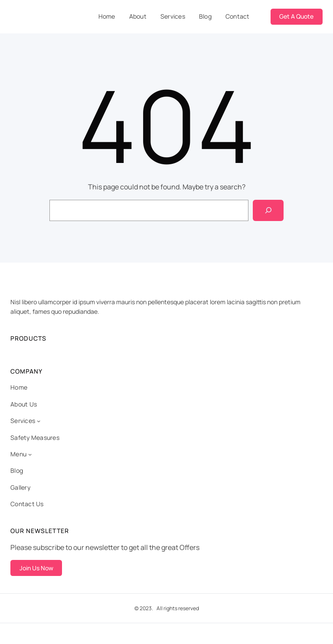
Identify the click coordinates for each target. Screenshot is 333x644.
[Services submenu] (39, 421)
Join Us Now (36, 568)
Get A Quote (296, 16)
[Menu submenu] (30, 454)
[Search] (268, 210)
